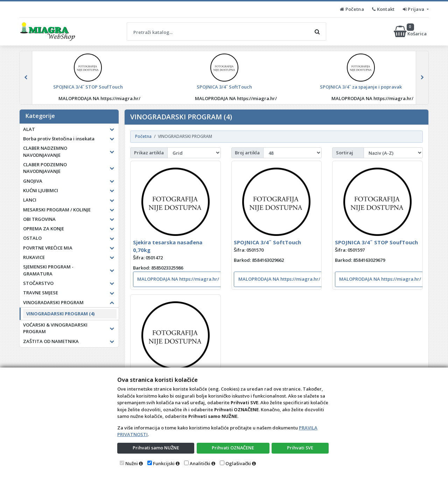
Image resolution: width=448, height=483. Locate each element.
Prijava (414, 9)
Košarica (411, 31)
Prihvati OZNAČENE (233, 448)
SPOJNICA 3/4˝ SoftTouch (267, 242)
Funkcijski (164, 463)
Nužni (132, 463)
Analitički (200, 463)
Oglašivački (238, 463)
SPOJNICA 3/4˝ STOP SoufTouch (376, 242)
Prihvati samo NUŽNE (156, 448)
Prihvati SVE (300, 448)
